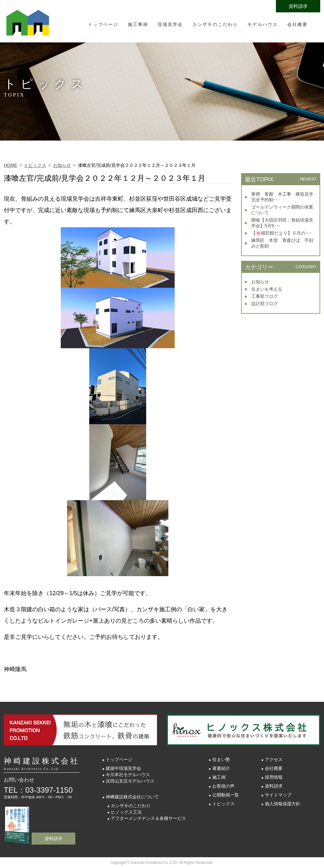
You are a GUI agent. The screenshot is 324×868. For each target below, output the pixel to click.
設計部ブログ (265, 304)
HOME (10, 165)
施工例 (219, 777)
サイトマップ (278, 795)
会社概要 (297, 24)
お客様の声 (223, 786)
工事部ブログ (265, 296)
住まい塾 (221, 759)
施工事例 (138, 24)
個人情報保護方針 (283, 804)
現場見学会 (170, 24)
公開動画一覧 (226, 795)
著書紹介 (221, 768)
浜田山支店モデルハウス (130, 781)
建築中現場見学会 (123, 768)
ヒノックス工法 (126, 812)
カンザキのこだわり (215, 24)
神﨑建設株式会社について (132, 797)
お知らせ (62, 165)
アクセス (274, 759)
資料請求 (298, 6)
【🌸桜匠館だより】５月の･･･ (282, 233)
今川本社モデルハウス (128, 775)
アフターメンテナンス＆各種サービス (148, 818)
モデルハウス (263, 24)
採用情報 (274, 777)
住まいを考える (267, 289)
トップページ (103, 24)
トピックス (35, 165)
